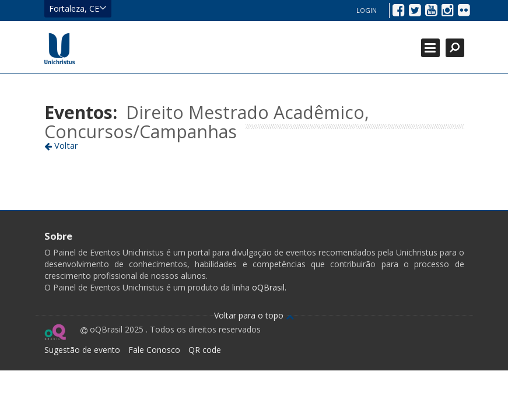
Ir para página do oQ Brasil (55, 332)
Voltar (61, 145)
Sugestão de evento (82, 350)
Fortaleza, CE (78, 8)
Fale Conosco (154, 350)
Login (367, 10)
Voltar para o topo (254, 315)
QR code (205, 350)
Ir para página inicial (59, 48)
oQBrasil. (268, 287)
